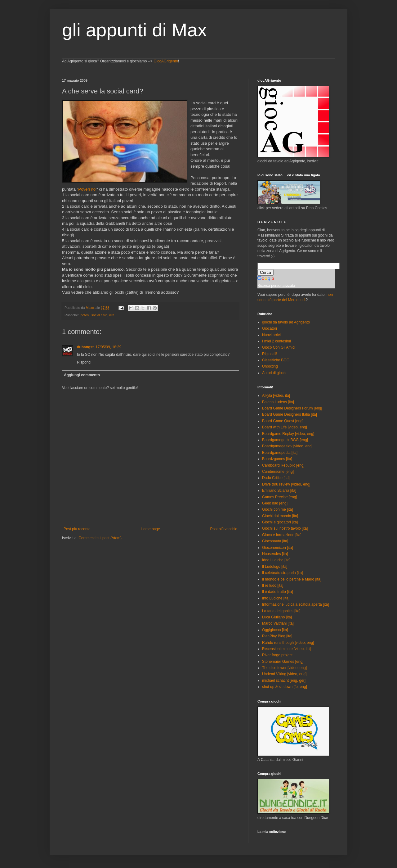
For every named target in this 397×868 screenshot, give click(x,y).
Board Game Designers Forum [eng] (292, 408)
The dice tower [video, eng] (284, 668)
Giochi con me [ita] (277, 509)
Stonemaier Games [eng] (283, 662)
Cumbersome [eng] (278, 472)
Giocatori (270, 328)
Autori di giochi (274, 373)
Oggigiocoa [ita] (275, 630)
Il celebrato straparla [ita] (282, 573)
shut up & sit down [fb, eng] (285, 687)
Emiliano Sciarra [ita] (279, 491)
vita (112, 315)
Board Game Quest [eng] (283, 421)
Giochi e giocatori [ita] (280, 522)
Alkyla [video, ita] (276, 396)
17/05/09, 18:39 (108, 347)
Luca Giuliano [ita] (277, 617)
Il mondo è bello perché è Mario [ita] (292, 579)
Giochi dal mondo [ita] (280, 516)
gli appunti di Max (134, 30)
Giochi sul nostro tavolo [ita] (285, 528)
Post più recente (77, 529)
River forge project (277, 655)
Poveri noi (87, 189)
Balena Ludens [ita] (278, 402)
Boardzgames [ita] (277, 459)
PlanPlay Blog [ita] (277, 636)
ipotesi (85, 315)
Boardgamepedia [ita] (280, 453)
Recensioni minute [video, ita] (286, 649)
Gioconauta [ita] (275, 541)
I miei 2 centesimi (277, 341)
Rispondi (84, 362)
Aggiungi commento (82, 375)
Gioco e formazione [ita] (282, 535)
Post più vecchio (224, 529)
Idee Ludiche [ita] (276, 560)
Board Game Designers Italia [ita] (290, 414)
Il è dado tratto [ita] (277, 592)
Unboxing (270, 366)
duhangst (85, 347)
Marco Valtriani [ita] (278, 623)
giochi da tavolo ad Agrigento (286, 322)
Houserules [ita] (275, 554)
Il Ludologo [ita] (275, 567)
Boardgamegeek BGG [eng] (285, 440)
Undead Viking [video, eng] (284, 674)
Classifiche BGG (276, 360)
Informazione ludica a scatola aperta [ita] (295, 604)
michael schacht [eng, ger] (284, 680)
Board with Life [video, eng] (285, 427)
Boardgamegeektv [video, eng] (287, 446)
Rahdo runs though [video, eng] (288, 643)
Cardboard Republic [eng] (283, 465)
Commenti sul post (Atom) (100, 538)
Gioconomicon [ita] (277, 548)
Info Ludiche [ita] (276, 598)
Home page (150, 529)
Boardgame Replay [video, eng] (288, 434)
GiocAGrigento (166, 61)
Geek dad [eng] (275, 503)
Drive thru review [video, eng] (286, 484)
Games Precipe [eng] (280, 497)
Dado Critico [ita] (276, 478)
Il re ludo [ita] (273, 585)
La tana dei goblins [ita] (281, 611)
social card (99, 315)
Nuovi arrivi (271, 335)
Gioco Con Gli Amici (279, 347)
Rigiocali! (270, 354)
